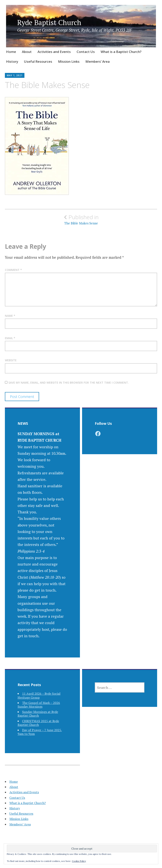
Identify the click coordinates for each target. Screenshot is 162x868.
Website (11, 360)
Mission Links (69, 61)
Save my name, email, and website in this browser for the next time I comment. (69, 383)
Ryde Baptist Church (49, 22)
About (27, 52)
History (12, 61)
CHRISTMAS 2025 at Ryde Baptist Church (38, 723)
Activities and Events (54, 52)
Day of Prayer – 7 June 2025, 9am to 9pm (40, 732)
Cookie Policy (79, 861)
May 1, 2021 (15, 75)
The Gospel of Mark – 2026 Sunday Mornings (39, 705)
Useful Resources (38, 61)
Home (11, 52)
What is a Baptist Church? (121, 52)
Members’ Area (98, 61)
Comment (13, 270)
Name (10, 316)
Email (10, 338)
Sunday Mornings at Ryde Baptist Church (38, 714)
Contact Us (86, 52)
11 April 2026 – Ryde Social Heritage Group (39, 695)
